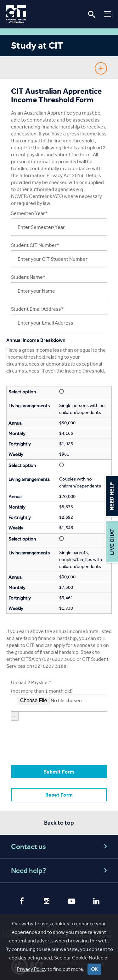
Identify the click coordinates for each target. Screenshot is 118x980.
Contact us (60, 847)
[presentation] (59, 746)
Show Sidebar (101, 68)
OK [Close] (94, 969)
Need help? (60, 871)
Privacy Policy (32, 969)
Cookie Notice (88, 958)
